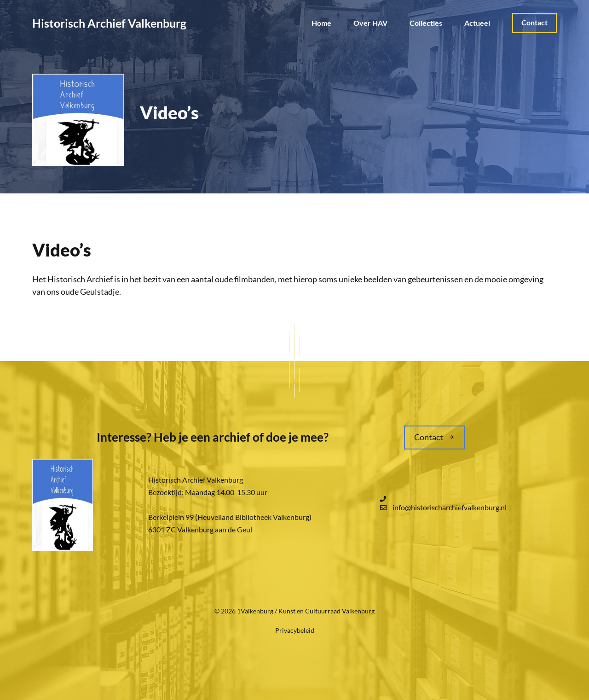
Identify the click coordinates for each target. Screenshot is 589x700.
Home (321, 23)
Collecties (426, 23)
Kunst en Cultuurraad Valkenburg (326, 611)
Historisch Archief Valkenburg (109, 23)
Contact (534, 22)
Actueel (477, 23)
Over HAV (370, 23)
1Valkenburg (255, 611)
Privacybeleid (295, 630)
